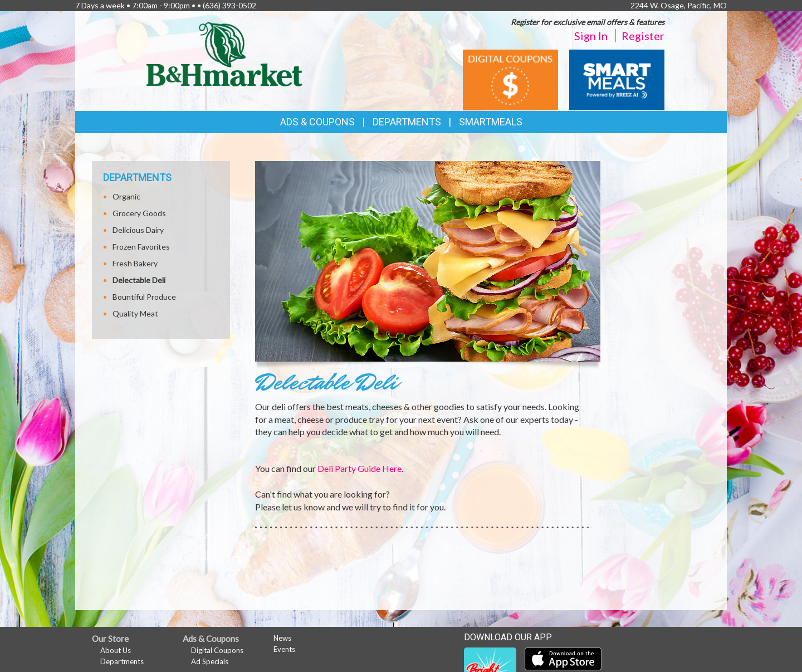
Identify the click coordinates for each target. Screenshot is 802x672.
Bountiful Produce (144, 297)
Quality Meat (135, 313)
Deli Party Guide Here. (360, 468)
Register (643, 36)
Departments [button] (407, 122)
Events (284, 649)
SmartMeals (491, 122)
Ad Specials (210, 661)
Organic (126, 196)
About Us (116, 650)
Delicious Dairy (138, 230)
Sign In (591, 36)
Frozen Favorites (141, 247)
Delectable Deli (139, 280)
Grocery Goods (139, 213)
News (282, 638)
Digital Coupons (217, 650)
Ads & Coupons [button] (317, 122)
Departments (122, 661)
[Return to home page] (224, 53)
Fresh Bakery (135, 263)
